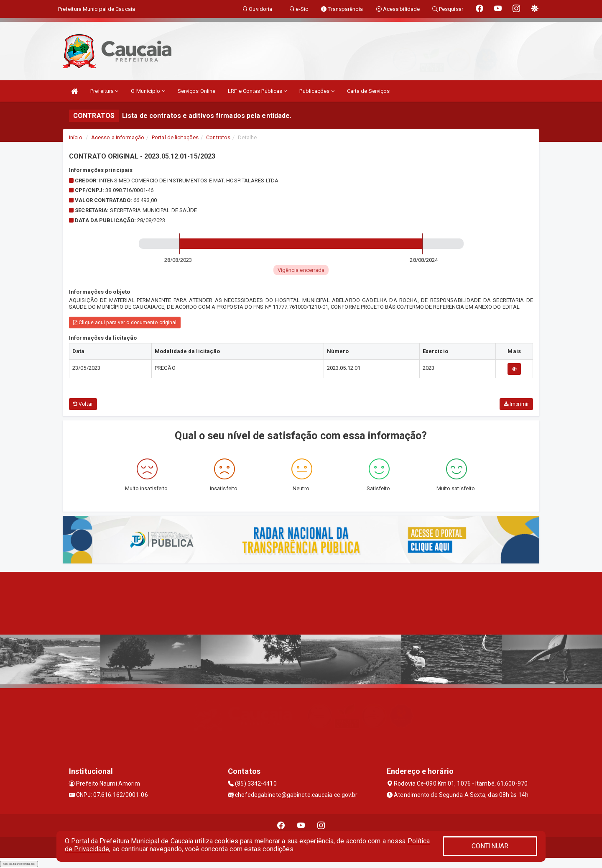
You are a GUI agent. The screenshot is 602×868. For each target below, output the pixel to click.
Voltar (83, 404)
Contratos (218, 137)
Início (76, 137)
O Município (148, 91)
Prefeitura (104, 91)
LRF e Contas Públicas (257, 91)
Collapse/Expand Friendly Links (19, 864)
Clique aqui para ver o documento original (125, 323)
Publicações (317, 91)
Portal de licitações (175, 137)
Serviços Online (197, 91)
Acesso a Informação (118, 137)
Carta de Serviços (369, 91)
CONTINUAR (490, 846)
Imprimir (516, 404)
